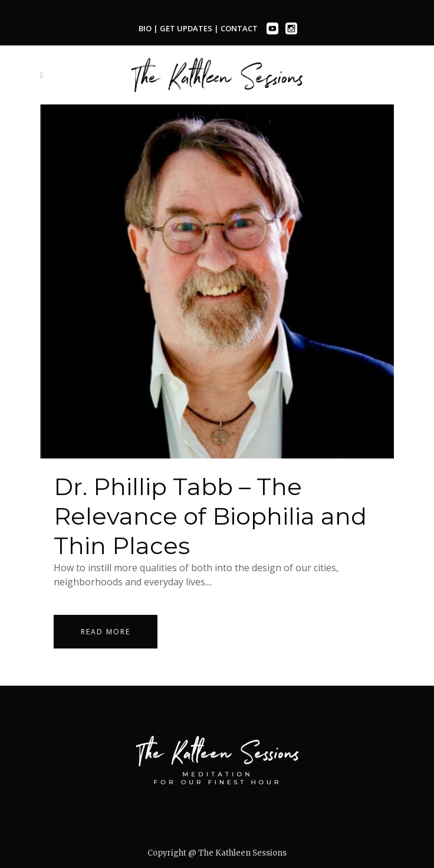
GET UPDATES (187, 28)
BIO (145, 28)
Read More (106, 632)
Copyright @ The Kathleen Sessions (217, 853)
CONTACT (239, 28)
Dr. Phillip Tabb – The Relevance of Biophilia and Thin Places (210, 516)
